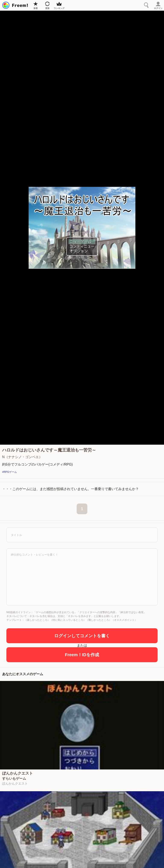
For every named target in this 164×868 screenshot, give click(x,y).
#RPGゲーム (10, 472)
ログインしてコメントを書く (82, 636)
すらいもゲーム (14, 779)
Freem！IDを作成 (82, 655)
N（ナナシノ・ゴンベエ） (22, 457)
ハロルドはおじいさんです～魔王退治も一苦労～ (49, 450)
